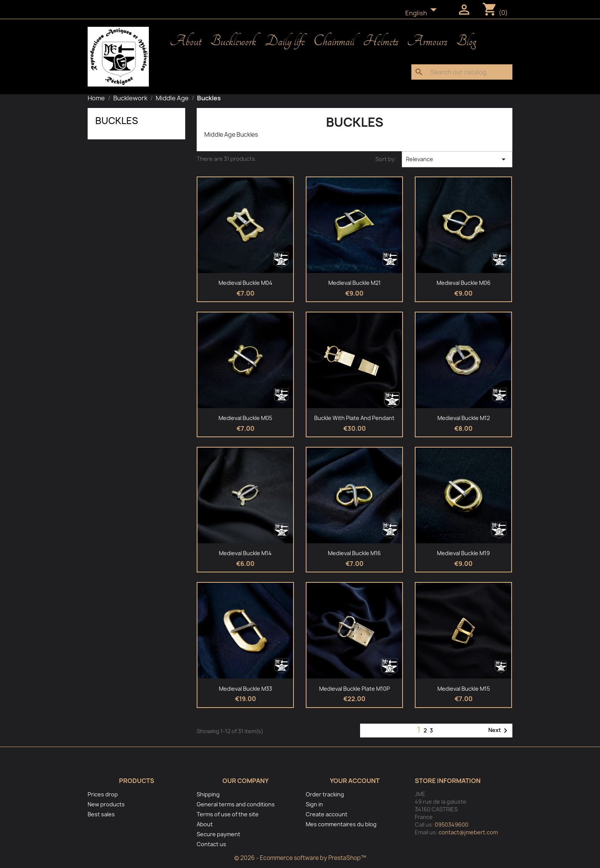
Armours (427, 41)
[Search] (462, 72)
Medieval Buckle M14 (245, 553)
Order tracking (325, 794)
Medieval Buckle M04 (245, 283)
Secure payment (218, 834)
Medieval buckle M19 (463, 553)
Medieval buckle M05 (245, 418)
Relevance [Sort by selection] (457, 159)
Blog (466, 41)
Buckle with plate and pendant (354, 418)
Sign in (314, 804)
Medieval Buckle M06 (464, 283)
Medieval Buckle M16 (354, 553)
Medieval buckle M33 (245, 689)
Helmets (381, 41)
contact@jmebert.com (468, 832)
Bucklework (233, 41)
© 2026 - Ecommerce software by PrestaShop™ (300, 858)
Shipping (208, 794)
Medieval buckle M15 (464, 689)
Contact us (211, 844)
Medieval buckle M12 (464, 418)
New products (106, 804)
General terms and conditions (236, 804)
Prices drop (103, 794)
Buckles (117, 121)
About (186, 41)
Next (499, 731)
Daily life (285, 41)
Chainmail (334, 41)
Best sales (101, 814)
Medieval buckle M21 (355, 283)
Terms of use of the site (228, 814)
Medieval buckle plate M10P (355, 689)
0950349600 (452, 825)
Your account (355, 781)
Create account (327, 814)
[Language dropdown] (423, 13)
